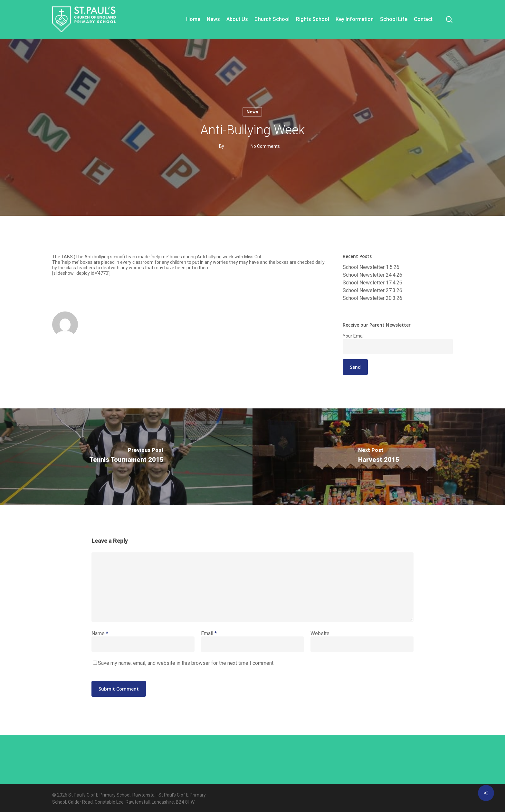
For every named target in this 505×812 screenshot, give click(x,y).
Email (209, 633)
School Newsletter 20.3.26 (372, 298)
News (252, 112)
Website (320, 633)
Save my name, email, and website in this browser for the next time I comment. (186, 663)
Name (100, 633)
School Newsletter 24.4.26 (372, 275)
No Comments (265, 146)
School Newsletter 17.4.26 (372, 283)
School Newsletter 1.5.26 (371, 267)
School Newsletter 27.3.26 (372, 291)
